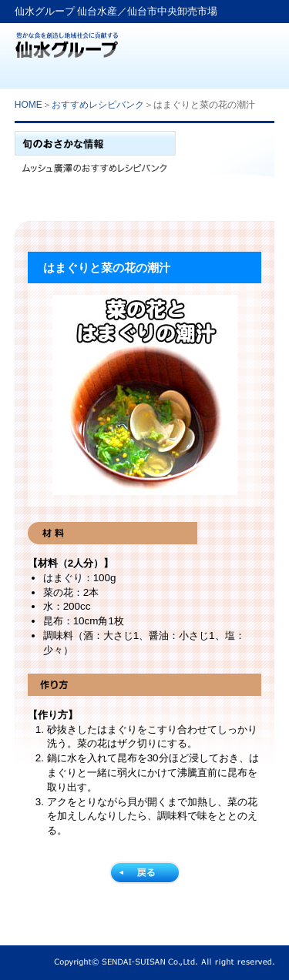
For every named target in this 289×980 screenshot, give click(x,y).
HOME (29, 105)
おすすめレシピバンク (98, 105)
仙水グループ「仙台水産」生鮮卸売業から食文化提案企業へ (67, 40)
